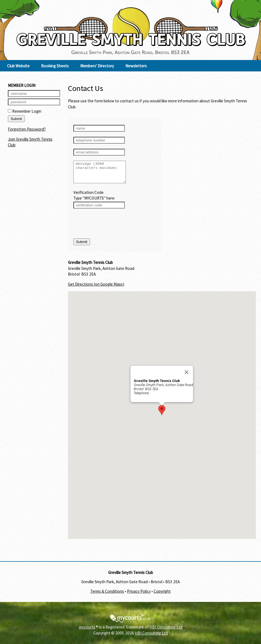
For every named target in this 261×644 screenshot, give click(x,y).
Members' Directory (97, 66)
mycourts (87, 631)
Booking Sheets (55, 66)
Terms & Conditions (107, 595)
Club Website (18, 66)
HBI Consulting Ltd (166, 631)
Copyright (162, 595)
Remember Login (25, 111)
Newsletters (136, 66)
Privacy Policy (139, 595)
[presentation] (115, 228)
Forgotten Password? (27, 129)
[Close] (187, 376)
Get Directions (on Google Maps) (96, 288)
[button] (162, 414)
